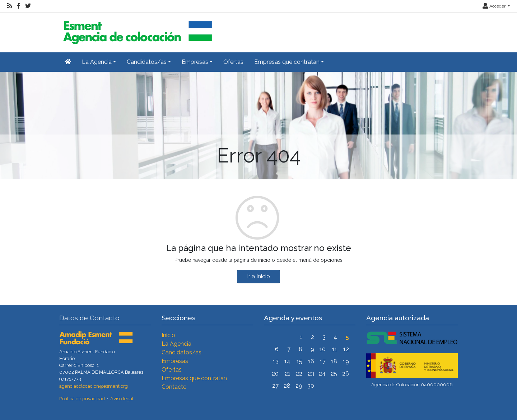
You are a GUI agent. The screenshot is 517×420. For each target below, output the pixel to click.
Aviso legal (122, 399)
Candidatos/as (181, 352)
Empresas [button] (195, 62)
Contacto (174, 387)
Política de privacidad (82, 399)
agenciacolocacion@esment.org (94, 386)
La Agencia (176, 344)
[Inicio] (136, 30)
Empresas (175, 361)
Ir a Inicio (258, 276)
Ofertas (233, 62)
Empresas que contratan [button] (287, 62)
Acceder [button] (495, 6)
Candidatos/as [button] (147, 62)
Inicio (168, 335)
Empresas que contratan (194, 378)
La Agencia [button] (97, 62)
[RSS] (10, 6)
